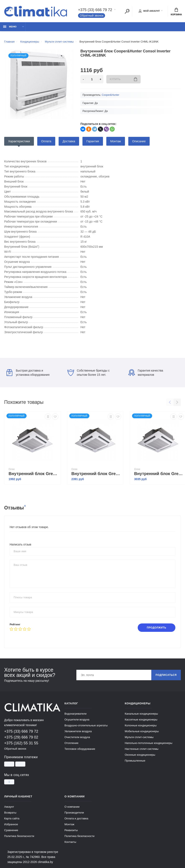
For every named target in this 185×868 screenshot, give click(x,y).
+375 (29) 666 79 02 (21, 737)
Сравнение (11, 830)
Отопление (71, 743)
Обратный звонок (92, 16)
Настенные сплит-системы (142, 749)
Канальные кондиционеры (141, 714)
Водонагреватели (75, 714)
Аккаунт (9, 807)
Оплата (46, 141)
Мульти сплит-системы (139, 737)
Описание (139, 141)
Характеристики (19, 141)
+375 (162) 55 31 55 (21, 743)
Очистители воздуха (77, 737)
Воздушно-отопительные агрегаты (86, 725)
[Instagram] (9, 782)
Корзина (176, 12)
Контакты (70, 842)
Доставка (69, 141)
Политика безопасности (19, 836)
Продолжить (156, 628)
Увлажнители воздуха (78, 731)
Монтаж (116, 141)
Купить (123, 79)
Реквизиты (71, 830)
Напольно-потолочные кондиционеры (148, 743)
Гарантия (93, 141)
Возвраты (10, 813)
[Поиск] (127, 11)
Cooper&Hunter (110, 95)
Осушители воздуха (77, 720)
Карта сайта (12, 818)
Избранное (11, 824)
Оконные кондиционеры (140, 755)
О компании (72, 807)
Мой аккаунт (149, 11)
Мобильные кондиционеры (142, 731)
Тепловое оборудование (80, 749)
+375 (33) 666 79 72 (95, 10)
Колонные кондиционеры (141, 725)
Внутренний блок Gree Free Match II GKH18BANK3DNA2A (96, 474)
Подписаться (166, 675)
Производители (74, 813)
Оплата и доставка (76, 818)
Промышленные (135, 761)
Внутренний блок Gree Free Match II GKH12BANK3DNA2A (33, 474)
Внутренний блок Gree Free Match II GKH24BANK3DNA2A (159, 474)
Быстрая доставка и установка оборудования (28, 373)
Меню (10, 27)
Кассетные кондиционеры (141, 720)
